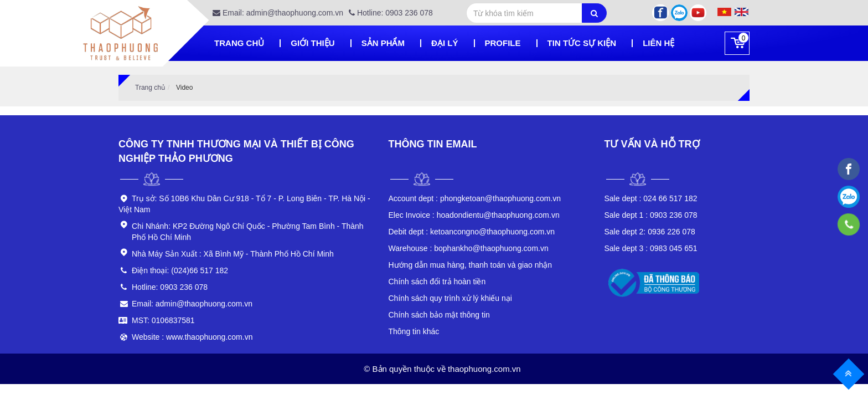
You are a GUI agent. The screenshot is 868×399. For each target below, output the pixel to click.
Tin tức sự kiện (582, 43)
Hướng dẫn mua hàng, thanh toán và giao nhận (471, 265)
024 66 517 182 (651, 198)
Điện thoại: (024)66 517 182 (180, 270)
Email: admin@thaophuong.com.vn (278, 13)
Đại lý (445, 43)
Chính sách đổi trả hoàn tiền (437, 282)
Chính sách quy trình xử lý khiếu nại (450, 298)
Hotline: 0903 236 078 (391, 13)
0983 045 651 (651, 248)
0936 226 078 (650, 232)
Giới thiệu (312, 43)
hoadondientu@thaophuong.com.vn (474, 215)
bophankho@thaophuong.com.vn (469, 248)
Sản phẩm (383, 43)
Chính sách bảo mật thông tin (439, 315)
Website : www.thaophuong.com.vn (192, 337)
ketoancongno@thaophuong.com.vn (472, 232)
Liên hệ (658, 43)
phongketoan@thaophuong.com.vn (475, 198)
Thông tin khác (414, 331)
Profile (503, 43)
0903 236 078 (651, 215)
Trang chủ (239, 43)
